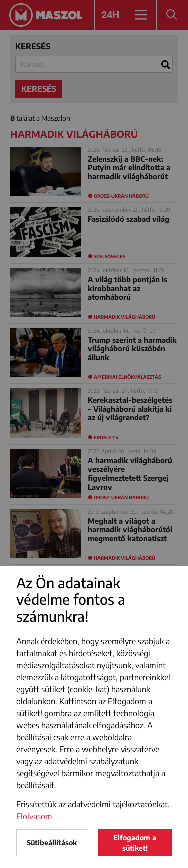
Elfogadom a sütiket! (135, 843)
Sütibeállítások (52, 843)
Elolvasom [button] (34, 816)
